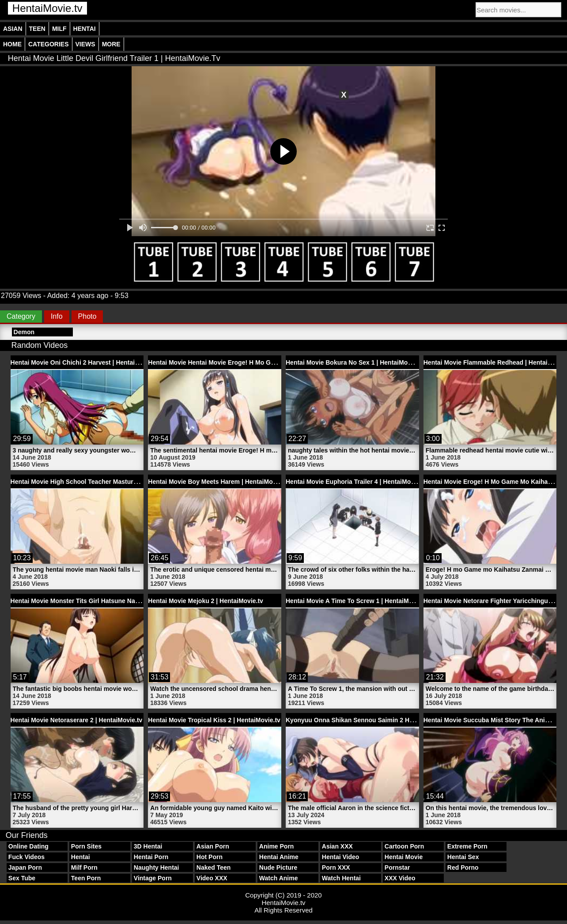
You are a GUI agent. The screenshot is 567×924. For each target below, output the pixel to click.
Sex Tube (22, 878)
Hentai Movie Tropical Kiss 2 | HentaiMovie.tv (214, 720)
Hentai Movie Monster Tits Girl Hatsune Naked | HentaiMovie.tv (103, 601)
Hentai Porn (151, 857)
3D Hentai (148, 846)
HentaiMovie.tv (47, 8)
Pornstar (397, 867)
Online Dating (28, 846)
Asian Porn (213, 846)
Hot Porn (210, 857)
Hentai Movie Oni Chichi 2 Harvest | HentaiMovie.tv (85, 362)
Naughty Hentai (157, 867)
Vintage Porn (153, 878)
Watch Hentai (341, 878)
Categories (49, 44)
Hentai (85, 29)
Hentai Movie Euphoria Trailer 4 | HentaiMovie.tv (356, 482)
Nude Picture (278, 867)
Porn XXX (336, 867)
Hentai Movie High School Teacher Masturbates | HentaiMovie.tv (104, 482)
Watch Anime (279, 878)
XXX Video (400, 878)
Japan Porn (25, 867)
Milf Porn (84, 867)
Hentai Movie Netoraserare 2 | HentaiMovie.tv (77, 720)
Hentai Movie (404, 857)
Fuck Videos (26, 857)
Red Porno (463, 867)
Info (57, 316)
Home (12, 44)
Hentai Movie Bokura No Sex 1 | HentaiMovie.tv (355, 362)
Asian (13, 29)
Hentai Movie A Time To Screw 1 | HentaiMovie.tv (357, 601)
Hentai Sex (463, 857)
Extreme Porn (467, 846)
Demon (24, 332)
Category (21, 316)
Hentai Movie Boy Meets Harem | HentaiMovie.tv (218, 482)
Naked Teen (214, 867)
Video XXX (212, 878)
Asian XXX (337, 846)
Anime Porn (277, 846)
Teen (37, 29)
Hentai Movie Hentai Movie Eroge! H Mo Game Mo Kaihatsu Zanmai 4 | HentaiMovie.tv (273, 362)
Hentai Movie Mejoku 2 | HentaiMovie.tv (206, 601)
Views (85, 44)
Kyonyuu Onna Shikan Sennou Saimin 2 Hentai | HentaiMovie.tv (379, 720)
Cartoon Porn (404, 846)
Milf (59, 29)
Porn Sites (86, 846)
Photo (87, 316)
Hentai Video (341, 857)
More (111, 44)
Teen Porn (86, 878)
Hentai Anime (279, 857)
